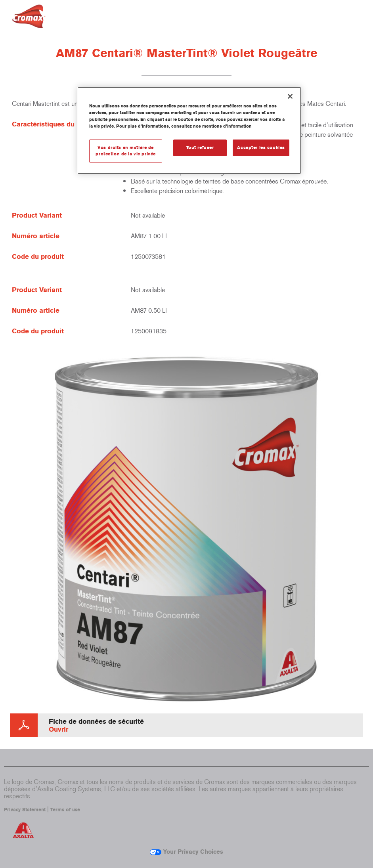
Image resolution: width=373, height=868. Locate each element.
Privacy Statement (25, 810)
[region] (189, 130)
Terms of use (65, 810)
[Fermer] (290, 96)
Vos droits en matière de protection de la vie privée (125, 151)
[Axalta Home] (29, 22)
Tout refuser (200, 147)
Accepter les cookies (261, 147)
